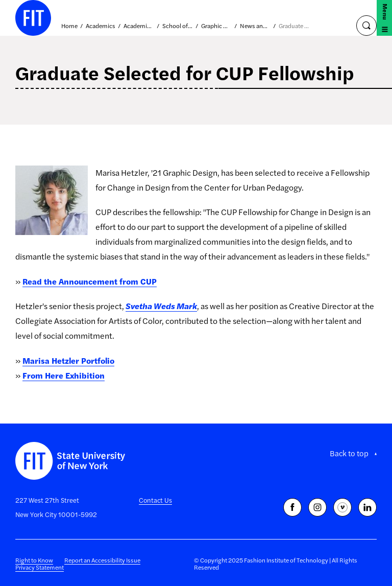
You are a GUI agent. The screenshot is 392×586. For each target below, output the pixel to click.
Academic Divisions (139, 26)
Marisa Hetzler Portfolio (68, 360)
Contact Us (155, 500)
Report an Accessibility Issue (102, 560)
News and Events (255, 26)
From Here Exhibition (64, 375)
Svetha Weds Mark (161, 306)
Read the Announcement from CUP (90, 281)
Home (69, 26)
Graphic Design (216, 26)
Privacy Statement (40, 567)
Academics (101, 26)
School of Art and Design (178, 26)
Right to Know (34, 560)
